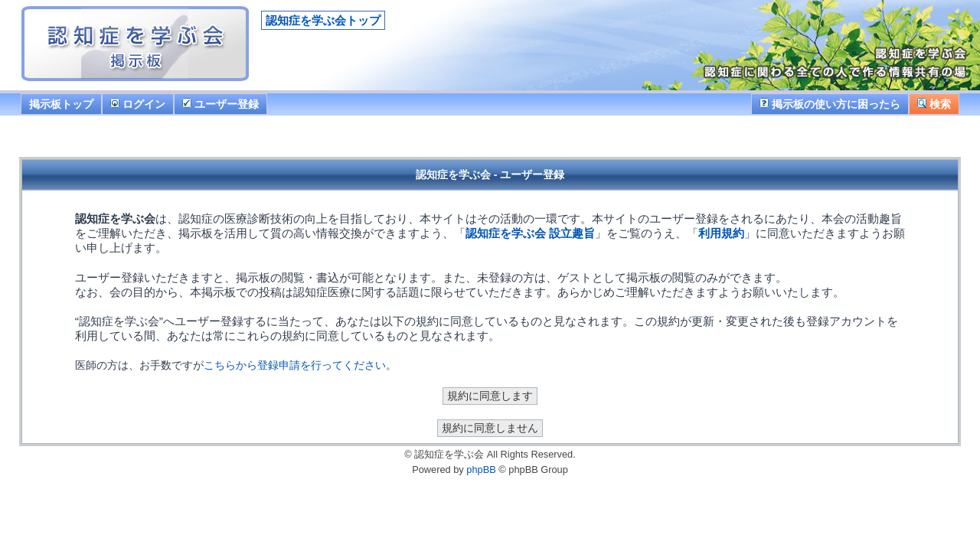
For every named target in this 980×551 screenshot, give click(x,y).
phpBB (481, 469)
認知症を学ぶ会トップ (323, 20)
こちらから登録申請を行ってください (295, 365)
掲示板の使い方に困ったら (830, 104)
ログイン (138, 104)
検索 (934, 104)
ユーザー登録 (220, 104)
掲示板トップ (61, 104)
